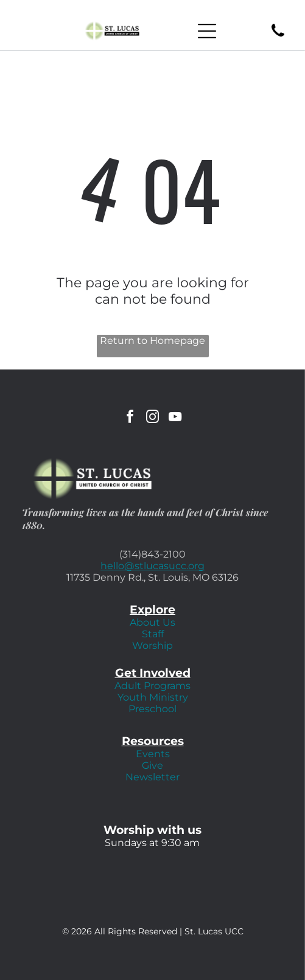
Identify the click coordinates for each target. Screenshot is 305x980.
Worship (152, 646)
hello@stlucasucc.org (152, 566)
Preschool (152, 709)
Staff (153, 634)
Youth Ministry (153, 697)
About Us (152, 622)
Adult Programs (152, 686)
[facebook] (130, 418)
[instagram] (153, 418)
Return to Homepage (152, 341)
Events (153, 754)
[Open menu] (207, 31)
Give (152, 765)
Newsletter (152, 777)
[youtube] (175, 418)
